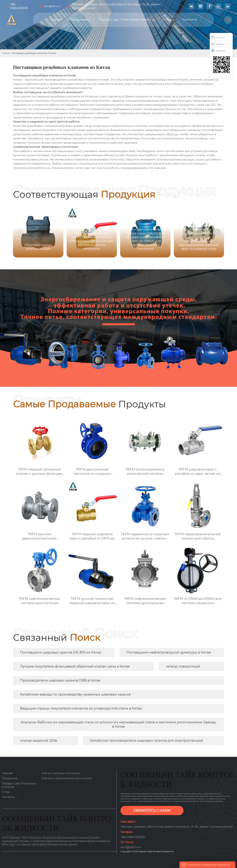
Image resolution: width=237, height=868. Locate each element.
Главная (6, 53)
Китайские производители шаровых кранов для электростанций (146, 740)
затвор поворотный (183, 666)
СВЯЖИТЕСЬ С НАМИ (152, 811)
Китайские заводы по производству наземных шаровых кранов (75, 694)
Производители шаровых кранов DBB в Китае (60, 680)
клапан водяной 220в (39, 740)
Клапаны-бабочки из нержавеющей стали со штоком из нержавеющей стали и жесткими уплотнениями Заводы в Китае (118, 724)
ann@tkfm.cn (52, 6)
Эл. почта (218, 37)
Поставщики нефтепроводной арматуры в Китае (169, 652)
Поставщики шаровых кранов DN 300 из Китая (61, 652)
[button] (217, 232)
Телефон (218, 44)
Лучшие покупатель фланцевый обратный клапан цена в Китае (75, 666)
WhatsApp (218, 50)
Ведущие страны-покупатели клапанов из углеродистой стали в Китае (81, 708)
